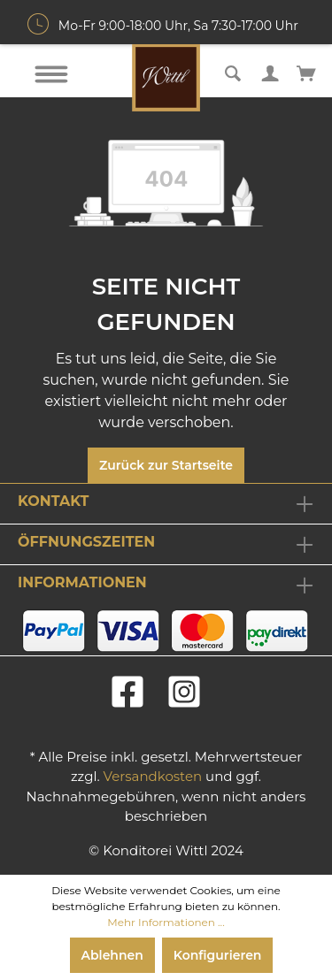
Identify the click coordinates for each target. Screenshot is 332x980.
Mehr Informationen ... (166, 922)
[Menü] (51, 74)
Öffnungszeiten (86, 542)
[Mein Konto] (270, 72)
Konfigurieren (218, 955)
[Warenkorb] (306, 72)
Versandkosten (153, 776)
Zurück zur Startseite (166, 465)
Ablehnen (112, 955)
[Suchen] (233, 72)
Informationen (82, 582)
